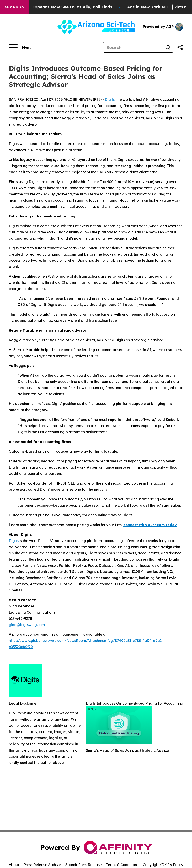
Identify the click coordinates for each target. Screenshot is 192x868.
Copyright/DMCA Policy (163, 865)
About (14, 865)
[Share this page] (180, 47)
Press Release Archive (42, 865)
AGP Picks (14, 7)
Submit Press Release (84, 865)
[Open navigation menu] (20, 47)
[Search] (133, 47)
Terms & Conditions (122, 865)
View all (181, 7)
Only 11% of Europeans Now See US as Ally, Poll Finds (61, 7)
